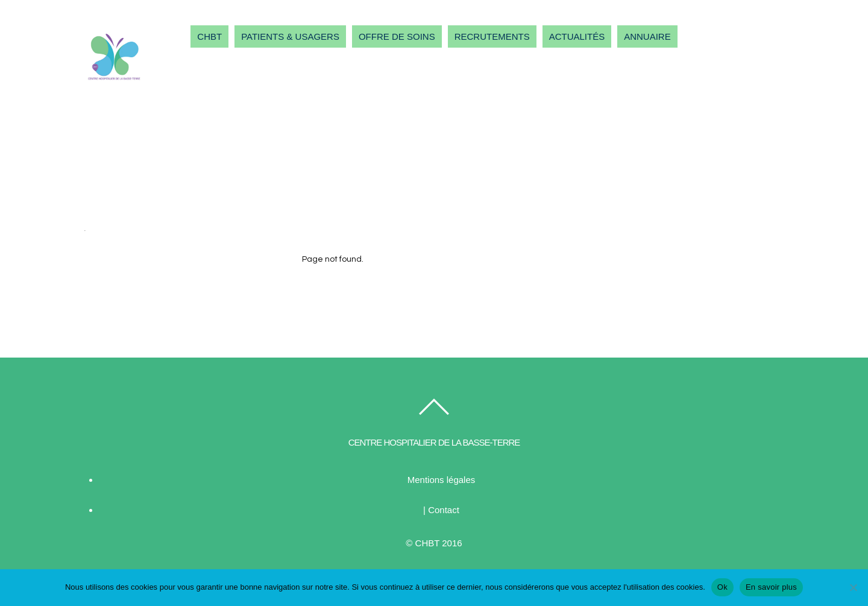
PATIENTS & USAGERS (290, 36)
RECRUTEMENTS (492, 36)
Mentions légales (442, 480)
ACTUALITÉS (577, 36)
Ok (722, 587)
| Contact (441, 510)
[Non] (853, 587)
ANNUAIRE (647, 36)
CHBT (209, 36)
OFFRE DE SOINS (397, 36)
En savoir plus (771, 587)
